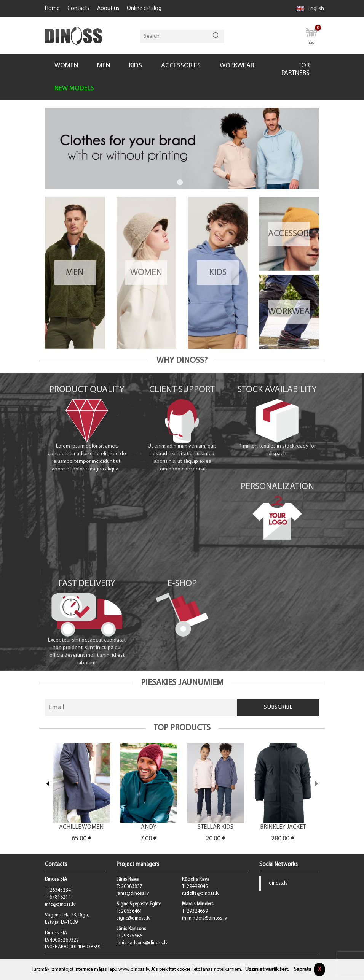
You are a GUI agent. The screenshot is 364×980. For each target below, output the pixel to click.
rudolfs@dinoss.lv (201, 893)
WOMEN (66, 66)
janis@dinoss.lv (133, 893)
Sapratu (303, 970)
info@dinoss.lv (60, 905)
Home (52, 9)
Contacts (78, 9)
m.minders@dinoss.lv (204, 918)
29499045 (197, 887)
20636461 (132, 911)
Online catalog (144, 9)
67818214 (60, 897)
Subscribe (278, 707)
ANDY (212, 827)
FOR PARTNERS (295, 69)
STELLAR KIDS (279, 827)
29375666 (132, 936)
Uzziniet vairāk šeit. (267, 970)
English (310, 9)
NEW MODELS (74, 88)
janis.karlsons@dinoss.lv (142, 943)
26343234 (60, 890)
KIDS (136, 66)
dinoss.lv (278, 883)
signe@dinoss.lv (133, 918)
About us (108, 9)
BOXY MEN (78, 827)
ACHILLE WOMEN (145, 827)
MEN (104, 66)
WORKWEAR (237, 66)
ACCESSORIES (181, 66)
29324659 (197, 911)
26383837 (132, 887)
